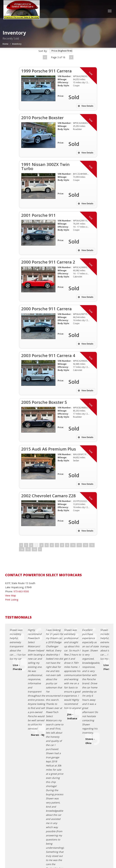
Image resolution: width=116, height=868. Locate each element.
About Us (17, 813)
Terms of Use (20, 800)
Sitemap (17, 809)
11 (79, 545)
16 (34, 549)
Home (5, 44)
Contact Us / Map (22, 792)
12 (86, 545)
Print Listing (12, 600)
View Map (11, 595)
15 (28, 549)
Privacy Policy (20, 796)
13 (92, 545)
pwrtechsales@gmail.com (24, 735)
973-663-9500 (21, 591)
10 (73, 545)
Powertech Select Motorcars (33, 848)
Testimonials (19, 805)
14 (22, 549)
